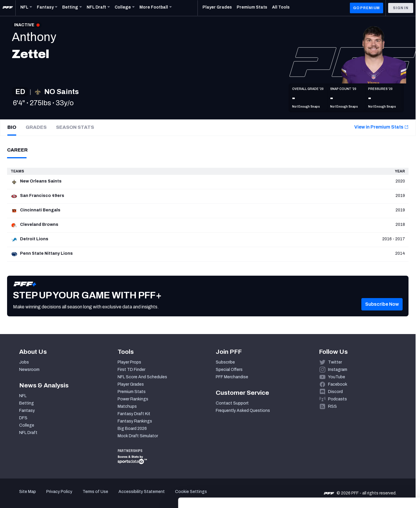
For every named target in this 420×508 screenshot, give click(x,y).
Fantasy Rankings (135, 421)
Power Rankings (133, 399)
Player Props (129, 362)
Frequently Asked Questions (243, 411)
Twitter (335, 362)
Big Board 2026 (132, 429)
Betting (27, 403)
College (27, 425)
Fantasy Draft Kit (134, 414)
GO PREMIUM (367, 8)
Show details (91, 496)
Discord (335, 392)
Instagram (338, 370)
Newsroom (29, 370)
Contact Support (232, 403)
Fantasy (27, 411)
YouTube (337, 377)
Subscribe (225, 362)
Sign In (401, 8)
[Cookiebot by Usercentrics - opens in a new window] (38, 497)
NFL (23, 396)
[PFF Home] (8, 8)
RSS (332, 406)
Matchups (127, 406)
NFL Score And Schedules (142, 377)
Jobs (24, 362)
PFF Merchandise (232, 377)
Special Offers (229, 370)
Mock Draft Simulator (138, 436)
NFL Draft (28, 433)
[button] (382, 313)
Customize (371, 471)
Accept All (371, 454)
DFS (23, 418)
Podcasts (337, 399)
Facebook (338, 384)
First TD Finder (131, 370)
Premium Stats (132, 392)
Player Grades (131, 384)
